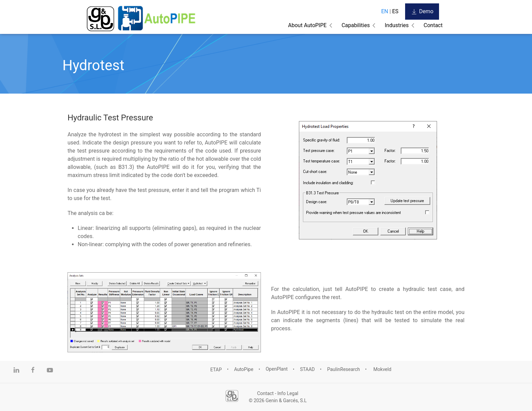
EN (385, 11)
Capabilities (356, 25)
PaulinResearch (344, 369)
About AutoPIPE (307, 25)
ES (395, 11)
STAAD (307, 369)
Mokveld (382, 369)
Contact (433, 25)
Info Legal (288, 393)
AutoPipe (244, 369)
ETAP (216, 369)
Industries (397, 25)
